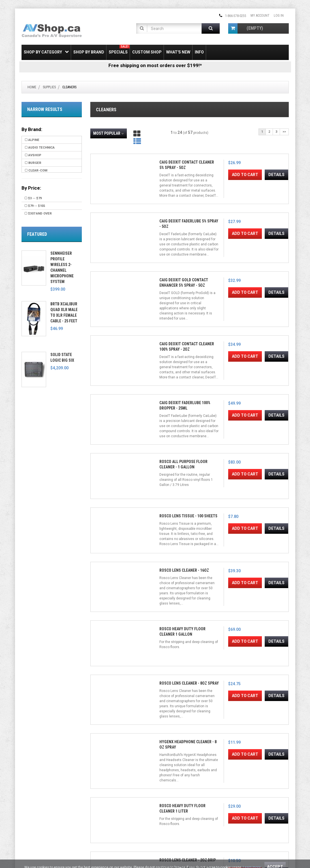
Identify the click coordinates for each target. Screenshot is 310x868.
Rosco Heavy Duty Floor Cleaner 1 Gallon (112, 401)
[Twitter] (173, 793)
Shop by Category (46, 52)
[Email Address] (182, 814)
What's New (178, 52)
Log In (279, 16)
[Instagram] (182, 793)
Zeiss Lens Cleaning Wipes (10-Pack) (161, 500)
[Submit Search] (211, 28)
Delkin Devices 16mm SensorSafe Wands (266, 698)
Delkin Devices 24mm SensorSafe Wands (215, 698)
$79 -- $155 (35, 206)
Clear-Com (36, 171)
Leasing (28, 817)
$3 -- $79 (33, 198)
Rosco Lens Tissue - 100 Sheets (209, 302)
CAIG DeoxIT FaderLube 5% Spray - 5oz (159, 203)
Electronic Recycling (38, 824)
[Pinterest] (191, 793)
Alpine (32, 140)
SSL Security (31, 798)
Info (199, 52)
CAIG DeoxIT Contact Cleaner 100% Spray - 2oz (266, 203)
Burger (33, 163)
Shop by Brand (89, 52)
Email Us (239, 801)
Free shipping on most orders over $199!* (155, 65)
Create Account (103, 798)
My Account (260, 16)
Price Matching (33, 804)
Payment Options (35, 811)
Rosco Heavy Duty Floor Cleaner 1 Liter (267, 401)
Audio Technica (40, 148)
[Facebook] (164, 793)
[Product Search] (175, 28)
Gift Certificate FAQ (105, 811)
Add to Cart (111, 239)
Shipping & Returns (36, 791)
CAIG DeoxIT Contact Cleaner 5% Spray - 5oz (111, 203)
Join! (212, 815)
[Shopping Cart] (233, 28)
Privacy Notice (101, 824)
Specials (119, 50)
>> (284, 132)
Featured (37, 234)
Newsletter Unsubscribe (109, 804)
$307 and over (38, 214)
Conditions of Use (179, 852)
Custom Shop (147, 52)
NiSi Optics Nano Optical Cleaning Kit (163, 599)
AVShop (33, 155)
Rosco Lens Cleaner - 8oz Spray (159, 401)
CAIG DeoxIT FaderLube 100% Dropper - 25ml (109, 302)
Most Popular (109, 133)
